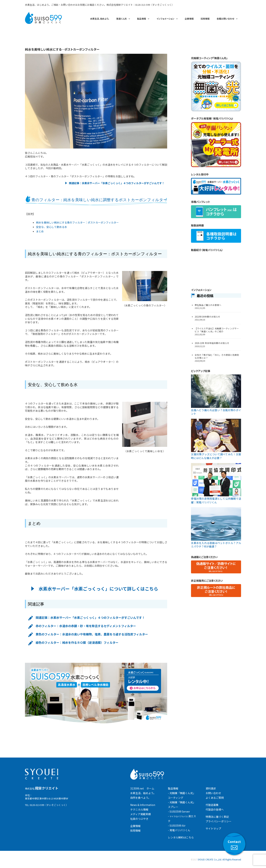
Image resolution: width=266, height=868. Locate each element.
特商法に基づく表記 (217, 817)
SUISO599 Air (178, 826)
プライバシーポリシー (219, 821)
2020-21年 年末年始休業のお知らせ (212, 343)
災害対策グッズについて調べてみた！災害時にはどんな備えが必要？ (216, 456)
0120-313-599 (143, 5)
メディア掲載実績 (140, 814)
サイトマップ (213, 828)
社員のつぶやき (139, 819)
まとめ (40, 231)
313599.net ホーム (142, 788)
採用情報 (205, 19)
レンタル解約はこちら (181, 837)
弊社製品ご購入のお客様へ (208, 305)
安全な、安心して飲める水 (52, 227)
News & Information (143, 805)
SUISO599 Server (180, 811)
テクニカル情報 (139, 809)
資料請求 (211, 788)
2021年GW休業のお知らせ (207, 317)
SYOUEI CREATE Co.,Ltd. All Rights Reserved (219, 860)
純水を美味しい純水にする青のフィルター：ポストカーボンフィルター (77, 222)
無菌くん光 (122, 19)
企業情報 (189, 19)
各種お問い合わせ (225, 19)
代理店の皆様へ (215, 809)
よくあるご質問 (215, 798)
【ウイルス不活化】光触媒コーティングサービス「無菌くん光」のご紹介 (217, 330)
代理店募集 (212, 805)
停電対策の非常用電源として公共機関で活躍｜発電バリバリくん (216, 500)
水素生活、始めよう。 (100, 19)
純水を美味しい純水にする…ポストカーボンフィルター (62, 49)
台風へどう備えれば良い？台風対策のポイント (216, 412)
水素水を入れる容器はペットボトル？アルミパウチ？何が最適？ (216, 545)
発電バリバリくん (180, 830)
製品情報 (141, 19)
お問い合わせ (213, 793)
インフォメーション (165, 19)
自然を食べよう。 (140, 798)
